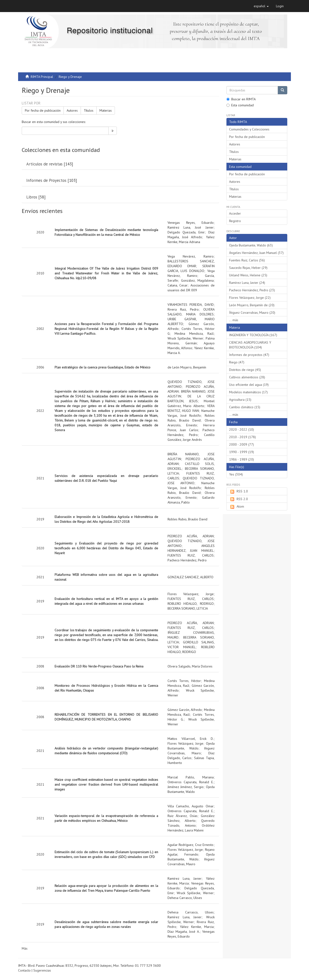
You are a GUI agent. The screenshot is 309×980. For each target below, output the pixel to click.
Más (25, 948)
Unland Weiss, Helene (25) (248, 275)
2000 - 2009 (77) (242, 444)
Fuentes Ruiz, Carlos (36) (247, 260)
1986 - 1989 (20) (242, 459)
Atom (237, 507)
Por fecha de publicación (43, 110)
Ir (113, 131)
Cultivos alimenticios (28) (247, 377)
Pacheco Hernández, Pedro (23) (252, 290)
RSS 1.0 (239, 491)
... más (234, 320)
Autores (72, 110)
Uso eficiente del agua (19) (249, 385)
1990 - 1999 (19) (242, 452)
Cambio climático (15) (245, 407)
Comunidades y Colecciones (249, 129)
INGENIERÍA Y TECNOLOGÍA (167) (253, 335)
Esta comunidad (240, 105)
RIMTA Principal (42, 77)
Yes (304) (236, 474)
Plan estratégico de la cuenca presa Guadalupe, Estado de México (102, 367)
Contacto (24, 970)
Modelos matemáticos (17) (248, 392)
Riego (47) (237, 362)
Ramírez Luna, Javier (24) (247, 283)
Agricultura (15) (240, 400)
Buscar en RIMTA (241, 99)
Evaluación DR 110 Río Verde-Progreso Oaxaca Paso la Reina (99, 666)
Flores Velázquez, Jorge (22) (250, 298)
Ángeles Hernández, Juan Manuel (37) (256, 253)
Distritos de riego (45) (245, 370)
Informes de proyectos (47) (249, 355)
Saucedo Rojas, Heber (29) (248, 268)
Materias (106, 110)
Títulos (89, 110)
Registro (235, 221)
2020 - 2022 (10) (242, 429)
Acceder (235, 213)
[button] (261, 6)
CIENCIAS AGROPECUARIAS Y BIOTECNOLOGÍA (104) (250, 345)
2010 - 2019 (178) (242, 437)
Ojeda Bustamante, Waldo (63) (251, 245)
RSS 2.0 (239, 499)
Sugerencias (42, 970)
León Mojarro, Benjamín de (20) (252, 305)
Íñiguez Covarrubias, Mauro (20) (252, 313)
